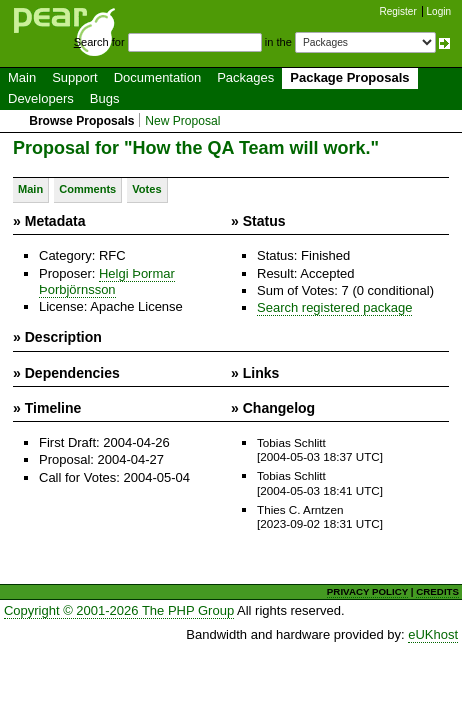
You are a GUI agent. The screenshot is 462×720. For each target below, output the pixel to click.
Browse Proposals (81, 121)
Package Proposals (349, 77)
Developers (41, 98)
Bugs (105, 98)
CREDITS (437, 591)
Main (22, 77)
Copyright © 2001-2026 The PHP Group (119, 610)
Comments (87, 189)
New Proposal (182, 121)
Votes (146, 189)
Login (439, 11)
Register (398, 11)
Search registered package (334, 307)
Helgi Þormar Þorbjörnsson (107, 281)
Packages (245, 77)
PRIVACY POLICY (367, 591)
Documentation (157, 77)
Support (75, 77)
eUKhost (433, 634)
